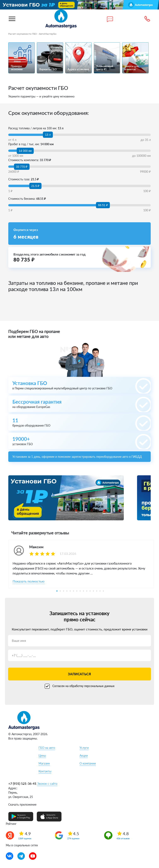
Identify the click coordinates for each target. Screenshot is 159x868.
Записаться (79, 674)
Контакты (45, 771)
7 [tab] (77, 591)
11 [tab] (90, 591)
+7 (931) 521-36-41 (22, 783)
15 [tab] (103, 591)
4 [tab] (67, 591)
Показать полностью (29, 581)
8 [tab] (80, 591)
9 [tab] (83, 591)
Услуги (84, 748)
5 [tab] (70, 591)
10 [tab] (87, 591)
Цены (42, 756)
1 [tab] (57, 591)
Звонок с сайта (47, 784)
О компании (88, 763)
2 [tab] (60, 591)
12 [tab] (93, 591)
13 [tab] (97, 591)
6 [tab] (73, 591)
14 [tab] (100, 591)
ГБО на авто (47, 748)
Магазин (44, 763)
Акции (84, 756)
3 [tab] (64, 591)
